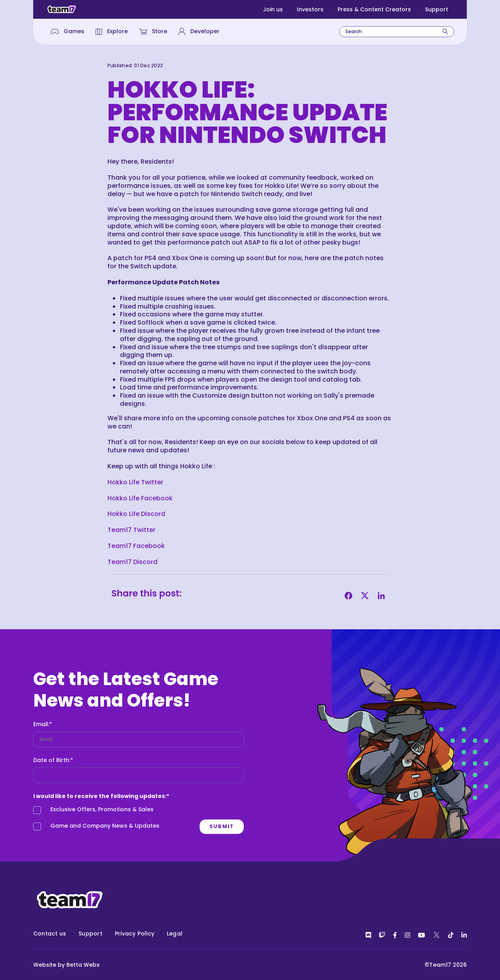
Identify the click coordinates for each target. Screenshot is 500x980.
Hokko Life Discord (137, 514)
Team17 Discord (133, 562)
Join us (273, 9)
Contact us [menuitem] (50, 934)
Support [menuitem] (90, 934)
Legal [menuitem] (175, 934)
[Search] (445, 31)
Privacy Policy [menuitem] (135, 934)
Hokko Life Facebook (141, 498)
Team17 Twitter (132, 530)
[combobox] (397, 32)
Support (437, 9)
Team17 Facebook (136, 546)
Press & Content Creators (374, 9)
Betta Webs (83, 965)
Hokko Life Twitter (136, 482)
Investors (310, 9)
